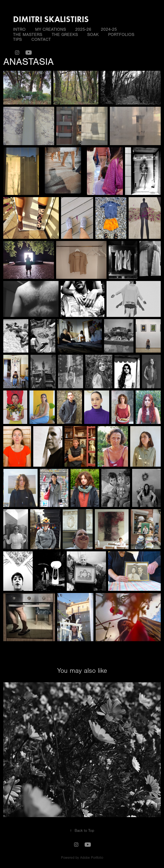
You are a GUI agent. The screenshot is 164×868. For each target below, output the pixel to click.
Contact (41, 39)
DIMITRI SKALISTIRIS (51, 19)
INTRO (19, 29)
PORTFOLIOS (121, 35)
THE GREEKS (65, 35)
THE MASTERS (28, 35)
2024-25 (109, 29)
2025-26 (83, 29)
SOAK (93, 35)
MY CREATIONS (51, 29)
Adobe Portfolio (92, 858)
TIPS (17, 39)
